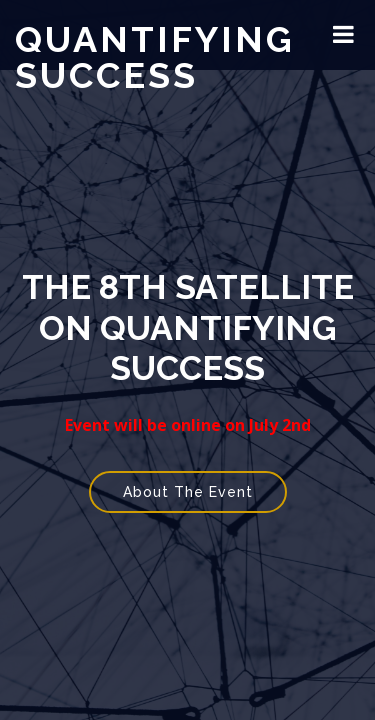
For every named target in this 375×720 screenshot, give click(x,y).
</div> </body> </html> (187, 360)
